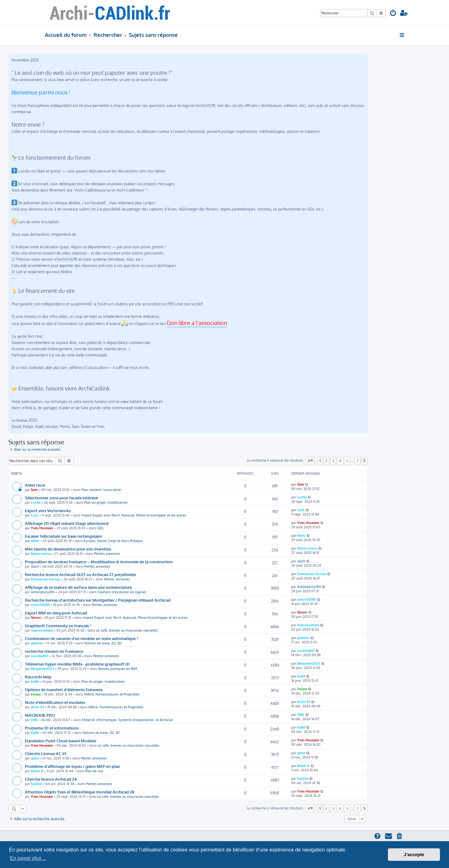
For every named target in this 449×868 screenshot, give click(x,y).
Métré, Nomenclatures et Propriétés (112, 694)
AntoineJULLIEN (43, 592)
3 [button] (333, 461)
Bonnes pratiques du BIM (118, 669)
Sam (34, 490)
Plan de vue (94, 771)
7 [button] (357, 461)
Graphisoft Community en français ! (58, 626)
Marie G (37, 771)
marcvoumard (42, 630)
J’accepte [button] (414, 855)
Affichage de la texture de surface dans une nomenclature (78, 587)
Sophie (36, 784)
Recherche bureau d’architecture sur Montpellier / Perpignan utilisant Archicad (98, 600)
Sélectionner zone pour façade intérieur (62, 498)
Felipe (36, 694)
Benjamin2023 (42, 669)
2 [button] (326, 461)
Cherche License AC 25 (46, 753)
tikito (35, 541)
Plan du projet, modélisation (106, 502)
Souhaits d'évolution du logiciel (122, 592)
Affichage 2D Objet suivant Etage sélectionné (67, 523)
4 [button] (340, 461)
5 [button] (347, 461)
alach (35, 566)
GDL (101, 528)
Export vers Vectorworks (48, 510)
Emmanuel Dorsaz (45, 579)
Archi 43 (37, 707)
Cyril (35, 515)
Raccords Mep (38, 677)
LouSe (36, 502)
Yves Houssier (42, 528)
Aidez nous (35, 485)
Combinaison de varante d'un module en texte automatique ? (82, 638)
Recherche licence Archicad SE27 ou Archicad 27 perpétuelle (80, 574)
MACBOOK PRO (40, 715)
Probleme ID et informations (52, 728)
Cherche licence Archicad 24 (51, 779)
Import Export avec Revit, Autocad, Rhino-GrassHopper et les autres (134, 515)
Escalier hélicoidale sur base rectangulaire (63, 536)
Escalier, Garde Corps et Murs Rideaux (113, 541)
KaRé (35, 681)
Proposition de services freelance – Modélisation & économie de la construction (99, 562)
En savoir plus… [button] (28, 858)
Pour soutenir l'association (101, 490)
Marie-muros (41, 554)
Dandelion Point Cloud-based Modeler (61, 741)
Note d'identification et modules (55, 702)
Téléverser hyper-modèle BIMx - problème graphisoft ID (77, 664)
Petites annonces (107, 554)
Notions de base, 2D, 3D (103, 643)
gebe (35, 758)
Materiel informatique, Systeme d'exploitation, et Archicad (128, 720)
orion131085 (40, 605)
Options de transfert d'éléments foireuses (64, 689)
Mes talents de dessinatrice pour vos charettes (68, 549)
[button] (310, 461)
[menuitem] (393, 14)
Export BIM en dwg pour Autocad (56, 613)
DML (35, 720)
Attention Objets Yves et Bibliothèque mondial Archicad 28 (80, 792)
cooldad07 (40, 656)
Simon (36, 618)
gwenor (37, 643)
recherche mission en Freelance (54, 651)
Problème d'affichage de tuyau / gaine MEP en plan (72, 766)
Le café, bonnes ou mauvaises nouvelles (127, 630)
